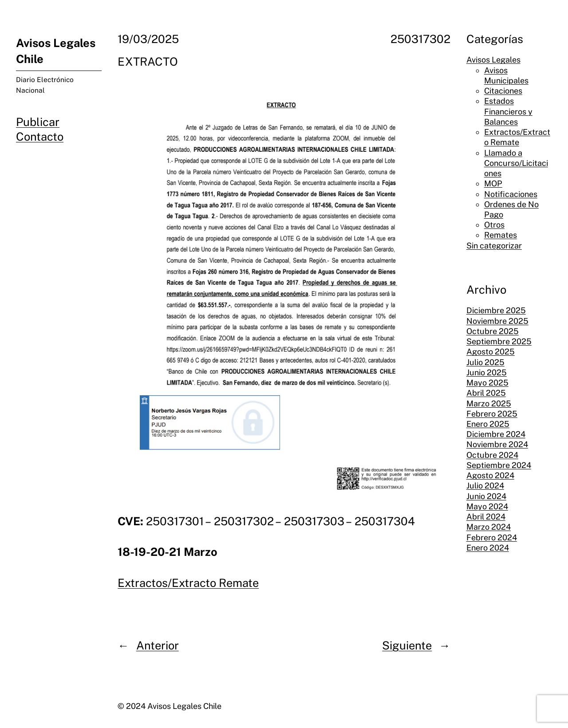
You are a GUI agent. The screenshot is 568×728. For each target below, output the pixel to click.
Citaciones (503, 91)
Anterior (158, 645)
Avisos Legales (493, 60)
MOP (493, 183)
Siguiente (407, 645)
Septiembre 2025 (499, 341)
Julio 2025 (485, 362)
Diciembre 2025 (496, 310)
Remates (501, 235)
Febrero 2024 (492, 537)
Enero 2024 (488, 548)
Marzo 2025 (489, 403)
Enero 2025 (488, 424)
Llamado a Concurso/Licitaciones (516, 163)
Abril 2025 (486, 393)
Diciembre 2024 (496, 434)
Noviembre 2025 (497, 321)
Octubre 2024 (492, 455)
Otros (494, 225)
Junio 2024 (486, 496)
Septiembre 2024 (499, 465)
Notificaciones (511, 194)
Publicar (38, 122)
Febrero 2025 (492, 414)
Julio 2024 (485, 486)
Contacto (40, 137)
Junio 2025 (487, 372)
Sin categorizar (494, 246)
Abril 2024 (486, 517)
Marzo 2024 (489, 527)
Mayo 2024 (487, 506)
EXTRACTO (148, 62)
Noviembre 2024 (497, 444)
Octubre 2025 (493, 331)
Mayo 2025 (487, 383)
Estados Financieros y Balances (508, 111)
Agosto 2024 (490, 475)
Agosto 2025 (491, 352)
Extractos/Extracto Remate (188, 583)
